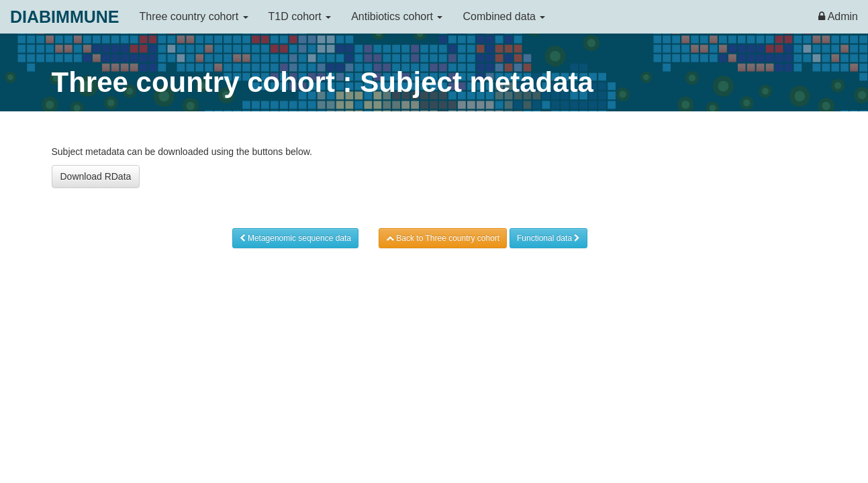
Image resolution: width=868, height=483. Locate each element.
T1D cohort (300, 16)
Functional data (548, 238)
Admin (838, 16)
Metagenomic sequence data (295, 238)
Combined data (504, 16)
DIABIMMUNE (65, 17)
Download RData (96, 176)
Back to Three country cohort (443, 238)
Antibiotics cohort (397, 16)
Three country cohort (194, 16)
